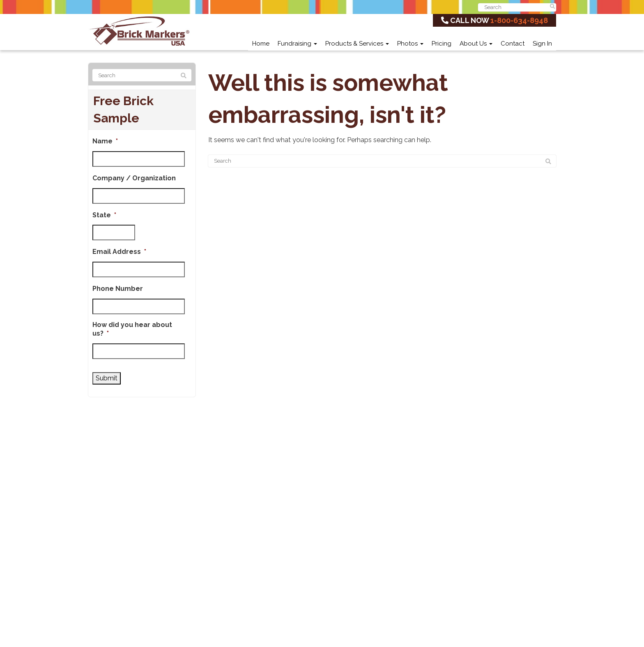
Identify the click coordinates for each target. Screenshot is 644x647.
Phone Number (118, 289)
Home (261, 44)
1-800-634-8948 (519, 20)
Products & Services (357, 44)
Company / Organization (134, 178)
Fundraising (297, 44)
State (104, 215)
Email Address (119, 252)
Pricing (442, 44)
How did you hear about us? (132, 329)
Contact (513, 44)
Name (105, 141)
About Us (476, 44)
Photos (410, 44)
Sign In (542, 44)
